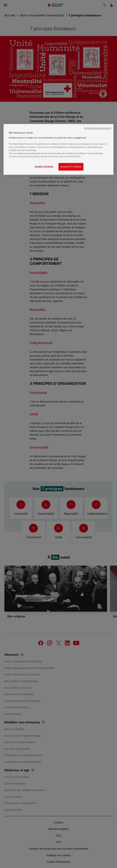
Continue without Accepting (98, 128)
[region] (58, 149)
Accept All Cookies (71, 167)
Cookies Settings (44, 166)
